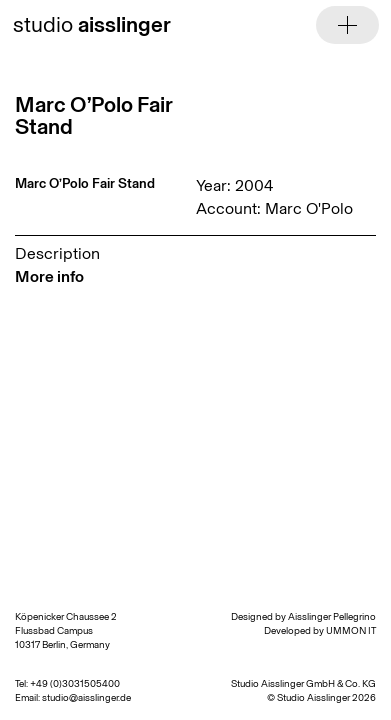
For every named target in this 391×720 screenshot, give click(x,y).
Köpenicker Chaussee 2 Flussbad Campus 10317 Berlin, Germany (66, 631)
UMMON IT (351, 631)
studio (92, 24)
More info (49, 276)
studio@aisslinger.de (86, 698)
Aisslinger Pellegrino (332, 617)
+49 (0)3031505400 (75, 684)
